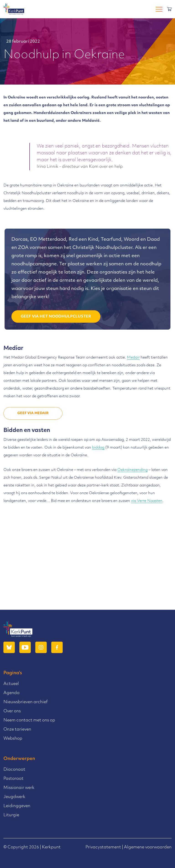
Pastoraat (13, 779)
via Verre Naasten (147, 501)
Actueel (11, 684)
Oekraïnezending (133, 470)
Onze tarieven (17, 730)
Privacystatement (103, 847)
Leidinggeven (17, 806)
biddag (98, 448)
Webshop (13, 739)
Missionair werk (19, 788)
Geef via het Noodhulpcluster (56, 317)
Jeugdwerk (14, 797)
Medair (133, 358)
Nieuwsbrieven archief (26, 702)
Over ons (12, 711)
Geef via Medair (33, 413)
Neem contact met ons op (29, 720)
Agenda (12, 693)
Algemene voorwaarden (148, 847)
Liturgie (11, 815)
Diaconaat (14, 770)
